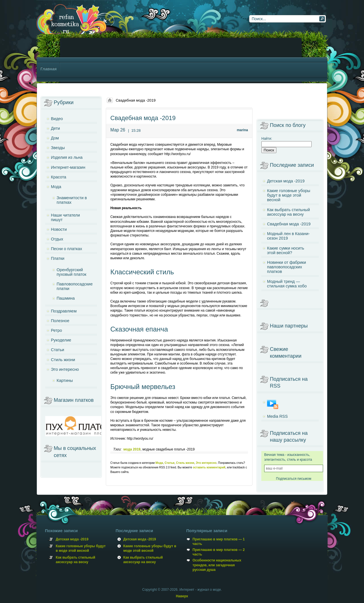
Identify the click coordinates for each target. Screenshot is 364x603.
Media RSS (277, 416)
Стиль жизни (185, 463)
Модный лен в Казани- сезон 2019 (288, 236)
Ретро (56, 330)
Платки (58, 258)
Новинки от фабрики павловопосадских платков (287, 267)
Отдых (57, 239)
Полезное (60, 321)
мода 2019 (132, 449)
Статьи (170, 463)
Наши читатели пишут (65, 217)
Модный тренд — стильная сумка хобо (287, 284)
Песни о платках (67, 249)
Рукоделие (61, 340)
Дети (55, 128)
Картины (65, 380)
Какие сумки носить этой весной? (286, 250)
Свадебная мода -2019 (289, 224)
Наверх (182, 596)
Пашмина (66, 298)
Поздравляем (64, 311)
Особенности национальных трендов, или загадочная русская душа (217, 565)
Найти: (267, 139)
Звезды (58, 148)
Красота (59, 177)
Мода (159, 463)
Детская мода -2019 (286, 181)
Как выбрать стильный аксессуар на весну (288, 212)
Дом (55, 138)
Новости (59, 229)
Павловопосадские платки (75, 286)
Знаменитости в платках (72, 200)
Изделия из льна (67, 157)
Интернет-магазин (68, 167)
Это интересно (206, 463)
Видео (57, 119)
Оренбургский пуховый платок (72, 272)
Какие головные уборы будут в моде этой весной (289, 195)
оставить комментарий (209, 467)
